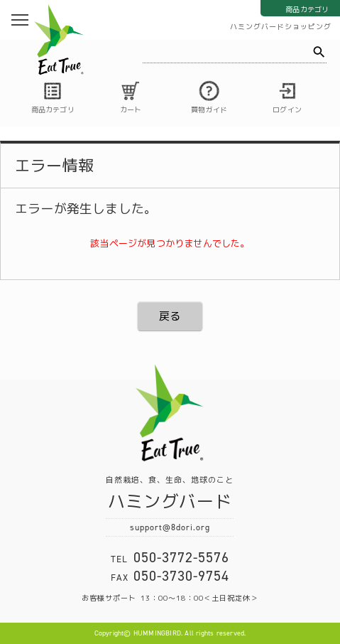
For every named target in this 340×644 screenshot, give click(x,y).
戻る (170, 316)
